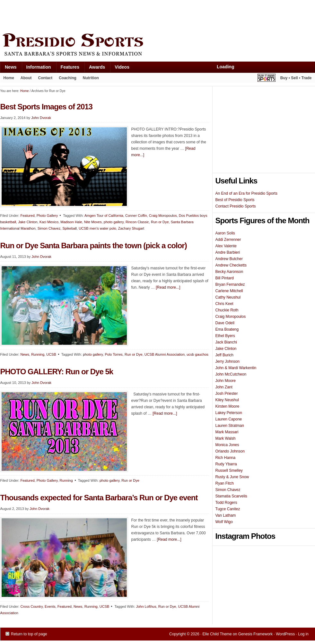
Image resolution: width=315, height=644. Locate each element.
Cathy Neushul (228, 297)
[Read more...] (168, 287)
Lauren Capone (229, 419)
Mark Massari (227, 432)
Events (50, 606)
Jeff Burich (224, 355)
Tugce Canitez (228, 509)
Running (38, 354)
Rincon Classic (137, 222)
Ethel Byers (225, 336)
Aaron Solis (225, 233)
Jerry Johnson (227, 361)
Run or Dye (160, 222)
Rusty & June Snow (232, 477)
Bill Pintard (225, 278)
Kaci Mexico (49, 222)
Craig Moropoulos (163, 216)
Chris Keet (224, 304)
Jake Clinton (28, 222)
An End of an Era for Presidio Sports (246, 193)
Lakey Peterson (229, 413)
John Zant (224, 387)
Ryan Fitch (225, 483)
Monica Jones (227, 445)
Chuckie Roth (227, 310)
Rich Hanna (226, 458)
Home (9, 78)
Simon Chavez (49, 228)
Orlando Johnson (230, 451)
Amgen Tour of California (104, 216)
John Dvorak (41, 118)
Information (36, 68)
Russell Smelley (229, 470)
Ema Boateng (227, 329)
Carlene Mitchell (229, 291)
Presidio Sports (158, 46)
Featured (27, 216)
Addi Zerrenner (228, 240)
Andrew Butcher (229, 259)
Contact (45, 78)
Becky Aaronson (229, 272)
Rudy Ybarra (226, 464)
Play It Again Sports (267, 79)
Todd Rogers (226, 503)
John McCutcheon (231, 374)
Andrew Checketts (231, 265)
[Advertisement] (117, 15)
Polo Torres (114, 354)
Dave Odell (225, 323)
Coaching (68, 78)
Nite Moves (93, 222)
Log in (303, 634)
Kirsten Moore (227, 406)
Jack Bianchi (226, 342)
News (8, 68)
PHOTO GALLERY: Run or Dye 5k (57, 372)
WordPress (285, 634)
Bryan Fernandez (230, 284)
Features (68, 68)
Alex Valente (226, 246)
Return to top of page (29, 634)
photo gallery (114, 222)
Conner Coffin (136, 216)
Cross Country (31, 606)
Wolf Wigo (224, 522)
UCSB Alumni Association (165, 354)
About (25, 79)
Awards (95, 68)
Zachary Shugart (131, 228)
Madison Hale (71, 222)
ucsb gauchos (197, 354)
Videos (122, 67)
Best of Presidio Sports (235, 200)
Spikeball (70, 228)
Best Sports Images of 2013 (46, 107)
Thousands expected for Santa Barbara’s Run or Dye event (99, 498)
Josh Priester (227, 394)
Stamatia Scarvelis (231, 496)
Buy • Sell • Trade (296, 78)
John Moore (226, 381)
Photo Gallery (47, 216)
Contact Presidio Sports (236, 206)
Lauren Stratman (230, 426)
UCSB (51, 354)
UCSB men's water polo (97, 228)
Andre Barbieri (228, 252)
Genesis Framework (255, 634)
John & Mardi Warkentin (236, 368)
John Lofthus (146, 606)
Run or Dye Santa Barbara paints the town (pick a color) (94, 246)
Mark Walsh (226, 438)
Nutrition (91, 78)
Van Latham (226, 515)
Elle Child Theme (217, 634)
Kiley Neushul (227, 400)
